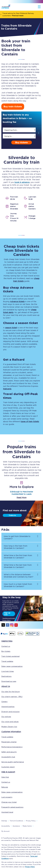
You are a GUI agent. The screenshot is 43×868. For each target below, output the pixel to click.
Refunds (5, 787)
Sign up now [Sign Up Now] (7, 614)
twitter (3, 625)
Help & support (8, 772)
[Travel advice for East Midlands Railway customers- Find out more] (21, 14)
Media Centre (27, 826)
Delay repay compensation (12, 666)
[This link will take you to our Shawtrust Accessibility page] (32, 635)
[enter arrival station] (19, 136)
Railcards (7, 389)
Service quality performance (13, 762)
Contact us (6, 646)
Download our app (9, 681)
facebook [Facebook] (8, 625)
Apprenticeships (8, 707)
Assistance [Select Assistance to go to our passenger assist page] (16, 826)
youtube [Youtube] (16, 625)
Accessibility (6, 826)
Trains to (12, 515)
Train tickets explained (10, 656)
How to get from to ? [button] (17, 537)
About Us (6, 686)
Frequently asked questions (12, 807)
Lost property (7, 797)
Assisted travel (7, 812)
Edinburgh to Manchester (22, 492)
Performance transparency (12, 747)
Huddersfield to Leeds (22, 494)
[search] (19, 130)
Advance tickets (17, 301)
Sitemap (4, 821)
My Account (5, 831)
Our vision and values (10, 722)
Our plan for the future (10, 692)
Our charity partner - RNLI (12, 697)
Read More (21, 497)
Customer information (11, 732)
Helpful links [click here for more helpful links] (7, 641)
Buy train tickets (13, 107)
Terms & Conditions (16, 821)
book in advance (22, 182)
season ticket (11, 328)
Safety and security (9, 752)
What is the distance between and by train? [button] (19, 576)
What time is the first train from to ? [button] (18, 557)
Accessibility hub (8, 757)
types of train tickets (30, 421)
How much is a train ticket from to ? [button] (18, 585)
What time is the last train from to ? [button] (18, 566)
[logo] (6, 7)
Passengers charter (9, 742)
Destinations (6, 676)
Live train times (8, 671)
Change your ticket (9, 802)
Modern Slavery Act (9, 727)
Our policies (6, 717)
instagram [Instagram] (12, 625)
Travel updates (7, 661)
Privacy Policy (31, 821)
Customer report (8, 767)
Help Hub (5, 777)
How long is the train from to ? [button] (16, 547)
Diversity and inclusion (10, 712)
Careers (4, 702)
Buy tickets (21, 142)
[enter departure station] (19, 130)
